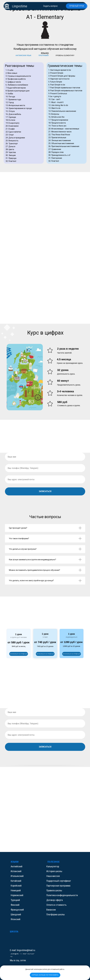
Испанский (16, 871)
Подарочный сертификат (59, 881)
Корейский (16, 886)
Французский (17, 910)
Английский (17, 866)
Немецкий (16, 890)
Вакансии (51, 910)
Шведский (16, 914)
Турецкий (15, 900)
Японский (16, 919)
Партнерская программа (58, 886)
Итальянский (17, 876)
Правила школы (54, 890)
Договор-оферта (55, 900)
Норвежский (17, 895)
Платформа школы (56, 914)
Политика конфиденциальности (62, 895)
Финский (15, 905)
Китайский (16, 881)
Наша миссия (53, 876)
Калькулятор (53, 866)
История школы (54, 871)
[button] (45, 654)
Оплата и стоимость (56, 905)
